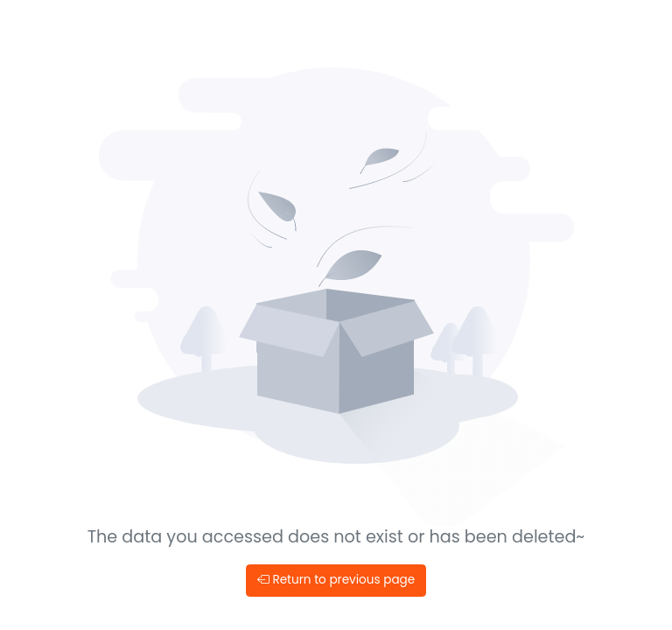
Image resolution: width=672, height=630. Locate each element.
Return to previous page (336, 580)
